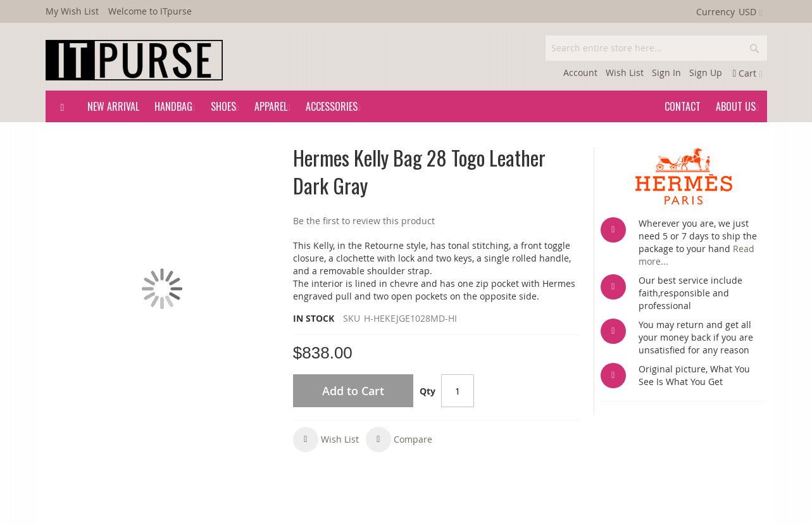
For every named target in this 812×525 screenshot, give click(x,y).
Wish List (625, 73)
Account (580, 73)
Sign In (666, 73)
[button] (326, 440)
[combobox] (656, 48)
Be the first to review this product (364, 221)
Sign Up (706, 73)
